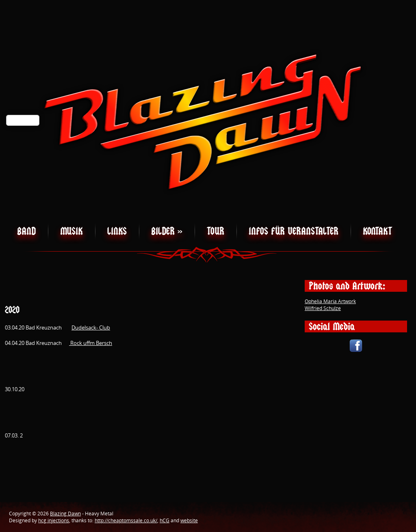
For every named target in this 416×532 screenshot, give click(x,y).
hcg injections (54, 520)
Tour (216, 231)
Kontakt (377, 231)
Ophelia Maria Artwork (330, 301)
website (189, 520)
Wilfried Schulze (323, 308)
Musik (71, 231)
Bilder (167, 231)
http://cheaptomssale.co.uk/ (126, 520)
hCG (165, 520)
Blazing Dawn (65, 514)
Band (26, 231)
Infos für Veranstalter (294, 231)
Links (117, 231)
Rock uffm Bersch (91, 343)
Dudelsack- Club (91, 327)
